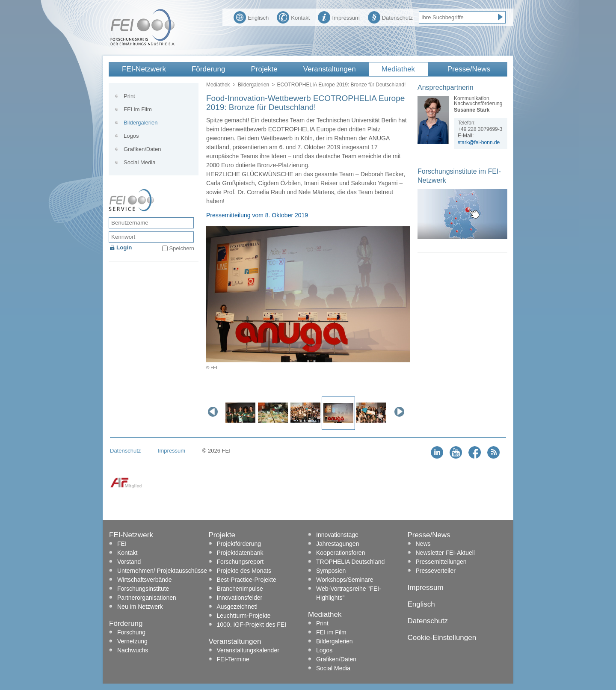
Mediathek (398, 69)
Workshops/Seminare (345, 580)
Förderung (208, 69)
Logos (131, 136)
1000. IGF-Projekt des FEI (252, 625)
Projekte (264, 69)
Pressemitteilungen (441, 562)
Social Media (139, 162)
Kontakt (293, 17)
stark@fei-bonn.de (479, 142)
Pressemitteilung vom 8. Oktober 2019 (257, 215)
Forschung (131, 632)
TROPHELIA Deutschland (350, 562)
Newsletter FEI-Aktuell (445, 553)
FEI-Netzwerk (144, 69)
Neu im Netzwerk (140, 607)
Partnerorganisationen (147, 598)
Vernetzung (132, 641)
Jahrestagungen (338, 544)
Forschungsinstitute (143, 589)
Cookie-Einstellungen (442, 638)
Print (129, 96)
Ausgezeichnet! (237, 607)
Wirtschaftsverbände (145, 580)
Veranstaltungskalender (248, 650)
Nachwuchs (133, 650)
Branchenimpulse (240, 589)
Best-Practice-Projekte (247, 580)
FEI (122, 544)
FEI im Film (138, 109)
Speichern (182, 248)
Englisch (251, 17)
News (423, 544)
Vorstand (129, 562)
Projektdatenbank (240, 553)
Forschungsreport (240, 562)
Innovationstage (337, 535)
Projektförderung (239, 544)
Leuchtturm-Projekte (244, 616)
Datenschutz (390, 17)
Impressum (339, 17)
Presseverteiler (436, 571)
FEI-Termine (233, 659)
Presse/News (469, 69)
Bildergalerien (253, 85)
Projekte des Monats (244, 571)
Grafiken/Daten (142, 149)
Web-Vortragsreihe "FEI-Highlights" (349, 593)
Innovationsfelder (240, 598)
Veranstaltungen (330, 69)
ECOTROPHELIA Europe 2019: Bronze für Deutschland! (341, 85)
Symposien (331, 571)
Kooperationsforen (341, 553)
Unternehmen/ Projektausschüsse (162, 571)
